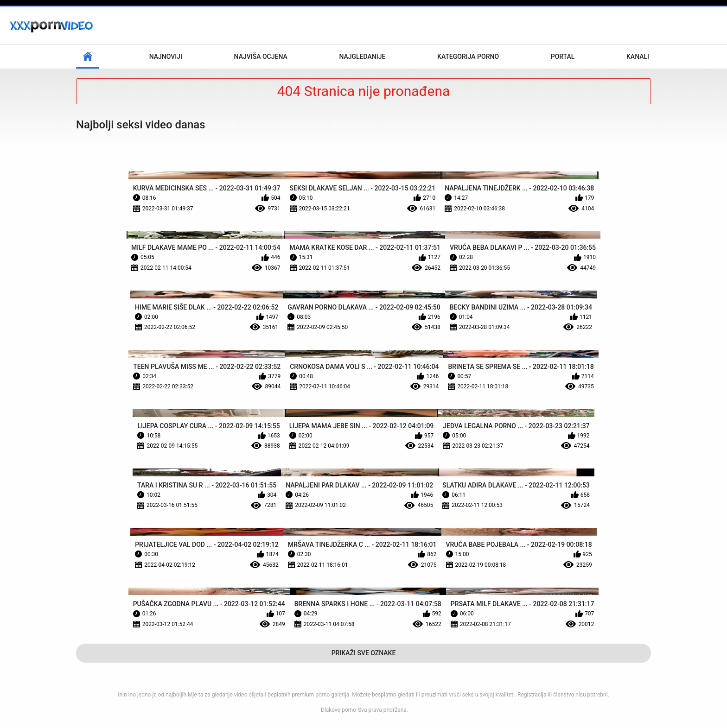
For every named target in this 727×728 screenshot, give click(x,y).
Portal (563, 57)
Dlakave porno (338, 710)
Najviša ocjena (261, 57)
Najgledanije (362, 57)
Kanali (638, 57)
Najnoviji (166, 57)
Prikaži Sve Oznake (364, 653)
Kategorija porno (468, 57)
